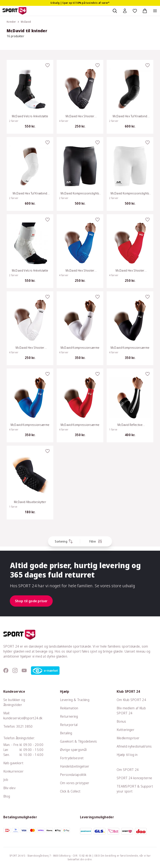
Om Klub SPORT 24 (131, 700)
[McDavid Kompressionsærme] (80, 328)
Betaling (66, 733)
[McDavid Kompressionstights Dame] (80, 174)
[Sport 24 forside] (14, 11)
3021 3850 (24, 726)
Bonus (121, 721)
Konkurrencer (13, 771)
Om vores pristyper (75, 783)
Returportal (69, 725)
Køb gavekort (13, 763)
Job (6, 780)
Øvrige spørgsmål (73, 750)
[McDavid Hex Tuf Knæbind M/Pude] (130, 97)
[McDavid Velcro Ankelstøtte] (30, 97)
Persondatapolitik (73, 775)
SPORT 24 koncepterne (134, 778)
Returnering (69, 716)
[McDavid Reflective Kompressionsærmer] (130, 405)
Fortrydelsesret (72, 758)
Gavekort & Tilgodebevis (78, 741)
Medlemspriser (128, 738)
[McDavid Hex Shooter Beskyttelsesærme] (80, 97)
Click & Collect (70, 791)
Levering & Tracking (75, 700)
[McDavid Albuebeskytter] (30, 483)
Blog (7, 796)
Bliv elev (9, 788)
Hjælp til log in (127, 755)
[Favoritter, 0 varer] (135, 11)
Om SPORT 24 (128, 770)
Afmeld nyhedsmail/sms (134, 746)
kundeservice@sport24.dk (23, 718)
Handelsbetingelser (75, 766)
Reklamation (69, 708)
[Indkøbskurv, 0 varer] (145, 11)
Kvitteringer (126, 730)
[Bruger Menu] (125, 11)
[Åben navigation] (155, 11)
